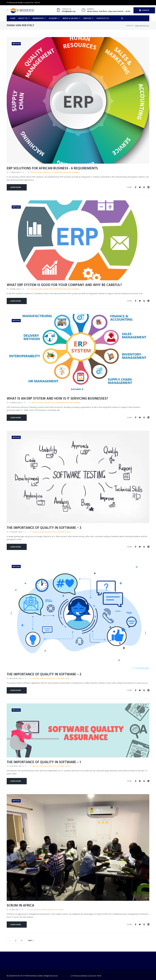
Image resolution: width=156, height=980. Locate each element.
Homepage (129, 26)
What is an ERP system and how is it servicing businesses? (57, 399)
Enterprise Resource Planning (67, 172)
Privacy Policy (65, 976)
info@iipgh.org (69, 11)
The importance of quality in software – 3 (44, 528)
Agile (31, 910)
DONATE (144, 10)
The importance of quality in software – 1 (44, 762)
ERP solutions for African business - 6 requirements (52, 169)
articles (34, 172)
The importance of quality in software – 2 (44, 675)
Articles (16, 44)
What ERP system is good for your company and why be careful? (64, 285)
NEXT (31, 941)
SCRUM (61, 910)
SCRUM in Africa (20, 906)
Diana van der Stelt (46, 172)
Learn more (17, 188)
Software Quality (64, 532)
